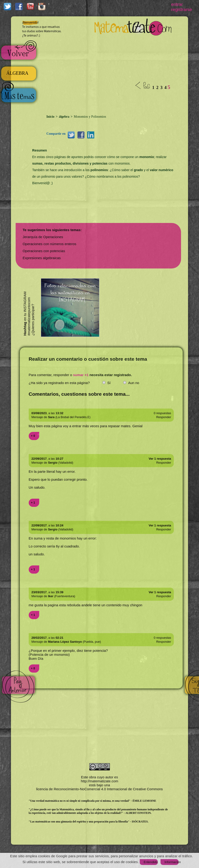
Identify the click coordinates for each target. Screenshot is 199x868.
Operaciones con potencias (44, 251)
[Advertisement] (105, 74)
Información (171, 862)
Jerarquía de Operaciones (43, 237)
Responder (164, 417)
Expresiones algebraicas (42, 258)
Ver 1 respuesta (160, 459)
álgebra (64, 117)
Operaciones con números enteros (49, 244)
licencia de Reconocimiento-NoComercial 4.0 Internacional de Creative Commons (99, 789)
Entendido (151, 862)
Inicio (51, 117)
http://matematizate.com (99, 781)
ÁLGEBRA (17, 73)
